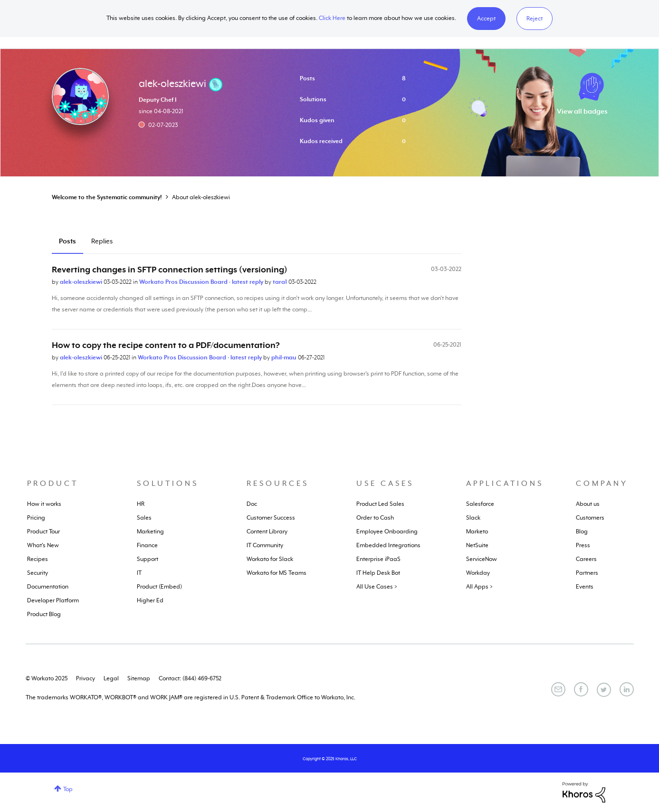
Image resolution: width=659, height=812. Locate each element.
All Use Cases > (377, 587)
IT (139, 573)
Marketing (150, 532)
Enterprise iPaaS (378, 559)
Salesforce (480, 504)
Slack (473, 518)
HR (141, 504)
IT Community (265, 545)
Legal (111, 678)
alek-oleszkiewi (82, 282)
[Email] (558, 689)
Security (38, 573)
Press (583, 545)
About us (588, 504)
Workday (478, 573)
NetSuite (477, 545)
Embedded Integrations (388, 545)
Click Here (332, 18)
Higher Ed (150, 600)
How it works (44, 504)
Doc (252, 504)
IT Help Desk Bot (378, 573)
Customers (590, 518)
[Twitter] (604, 690)
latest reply (248, 282)
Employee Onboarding (387, 532)
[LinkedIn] (627, 689)
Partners (587, 573)
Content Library (267, 532)
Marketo (477, 532)
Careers (586, 559)
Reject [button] (535, 19)
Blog (582, 532)
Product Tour (43, 532)
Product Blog (44, 614)
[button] (486, 19)
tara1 (281, 282)
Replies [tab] (102, 241)
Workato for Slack (270, 559)
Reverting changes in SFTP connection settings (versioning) (170, 270)
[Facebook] (581, 689)
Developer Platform (53, 600)
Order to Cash (375, 518)
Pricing (36, 518)
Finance (147, 545)
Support (148, 559)
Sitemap (139, 678)
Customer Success (271, 518)
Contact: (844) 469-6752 (190, 678)
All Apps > (479, 587)
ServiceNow (482, 559)
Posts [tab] (67, 241)
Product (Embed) (159, 587)
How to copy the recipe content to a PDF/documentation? (166, 345)
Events (585, 587)
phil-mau (285, 358)
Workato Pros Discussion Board (184, 282)
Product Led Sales (380, 504)
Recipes (38, 559)
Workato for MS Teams (277, 573)
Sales (144, 518)
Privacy (86, 678)
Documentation (48, 587)
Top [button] (68, 789)
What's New (43, 545)
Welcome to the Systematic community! (107, 197)
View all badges (582, 111)
